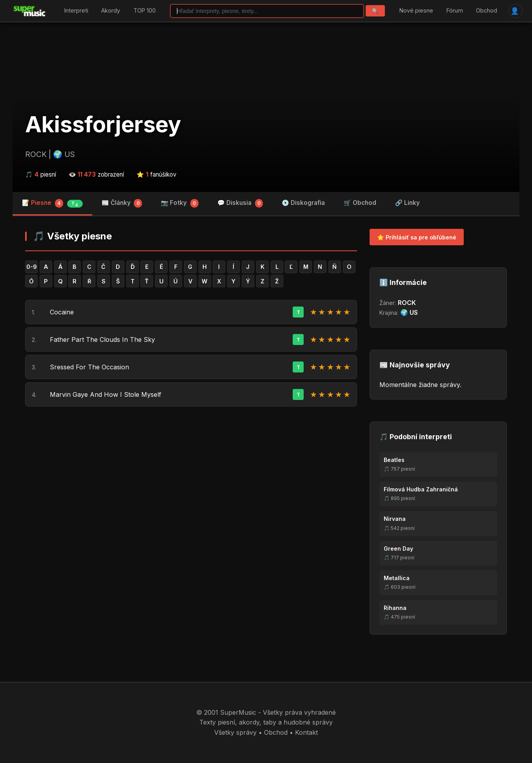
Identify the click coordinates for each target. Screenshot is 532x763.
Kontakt (306, 732)
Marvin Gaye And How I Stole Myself (106, 394)
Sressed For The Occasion (89, 367)
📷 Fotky (180, 203)
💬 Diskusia (240, 203)
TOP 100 (145, 11)
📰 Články (122, 203)
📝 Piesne (52, 203)
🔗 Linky (407, 203)
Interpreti (76, 11)
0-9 (32, 267)
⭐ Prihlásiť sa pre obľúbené (417, 237)
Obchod (486, 11)
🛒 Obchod (360, 203)
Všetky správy (235, 732)
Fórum (455, 11)
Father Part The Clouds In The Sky (102, 340)
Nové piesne (416, 11)
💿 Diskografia (303, 203)
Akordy (111, 11)
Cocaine (62, 312)
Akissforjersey (103, 124)
